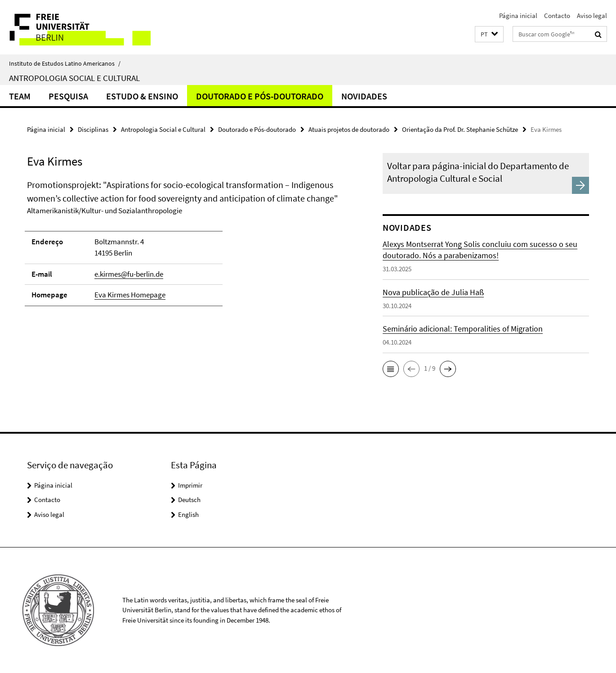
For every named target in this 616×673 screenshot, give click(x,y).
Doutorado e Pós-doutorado (260, 96)
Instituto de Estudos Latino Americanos (65, 63)
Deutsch (189, 500)
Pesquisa (68, 96)
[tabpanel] (188, 247)
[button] (489, 34)
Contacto (557, 16)
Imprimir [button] (190, 485)
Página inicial (518, 16)
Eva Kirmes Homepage (130, 295)
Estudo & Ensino (142, 96)
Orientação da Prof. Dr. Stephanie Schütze (460, 129)
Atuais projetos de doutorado (349, 129)
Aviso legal (592, 16)
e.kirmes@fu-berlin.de (129, 274)
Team (20, 96)
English (188, 514)
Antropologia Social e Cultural (74, 78)
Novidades (364, 96)
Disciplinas (93, 129)
